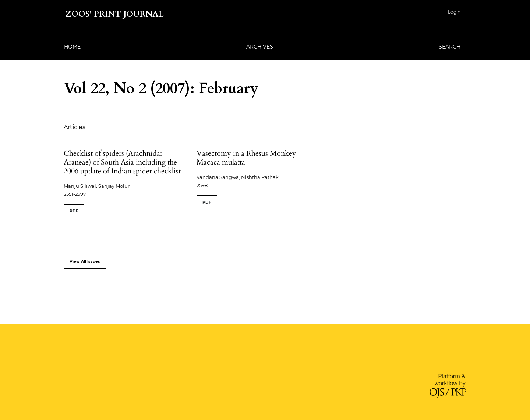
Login (454, 12)
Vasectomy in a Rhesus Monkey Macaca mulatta (246, 158)
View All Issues (85, 262)
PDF (74, 211)
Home (72, 47)
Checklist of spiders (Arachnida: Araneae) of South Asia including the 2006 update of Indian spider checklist (122, 162)
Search (450, 47)
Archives (260, 47)
